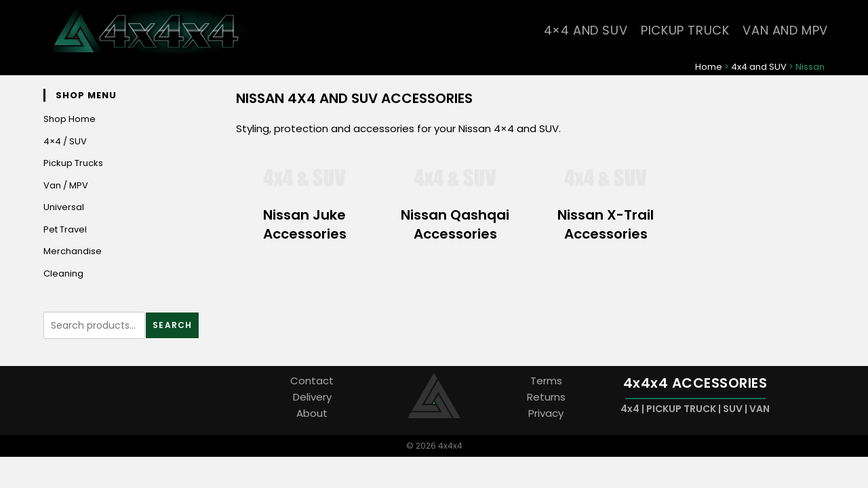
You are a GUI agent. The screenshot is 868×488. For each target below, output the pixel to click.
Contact (312, 381)
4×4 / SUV (65, 141)
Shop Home (70, 120)
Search (172, 326)
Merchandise (73, 252)
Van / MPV (66, 185)
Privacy (546, 414)
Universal (64, 208)
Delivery (312, 398)
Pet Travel (65, 229)
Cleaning (63, 273)
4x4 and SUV (759, 67)
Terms (546, 381)
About (312, 414)
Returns (546, 398)
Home (709, 67)
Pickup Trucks (73, 164)
